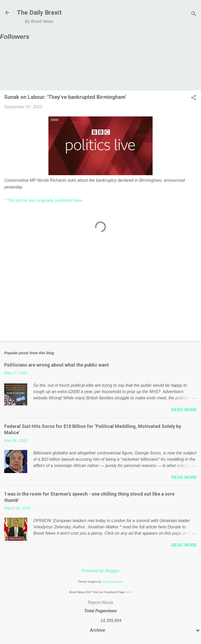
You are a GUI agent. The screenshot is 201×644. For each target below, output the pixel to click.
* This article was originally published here (43, 200)
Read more (184, 410)
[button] (194, 98)
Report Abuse (100, 602)
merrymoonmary (112, 582)
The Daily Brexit (39, 13)
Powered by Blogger (100, 571)
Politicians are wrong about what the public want (57, 365)
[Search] (194, 14)
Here (129, 592)
